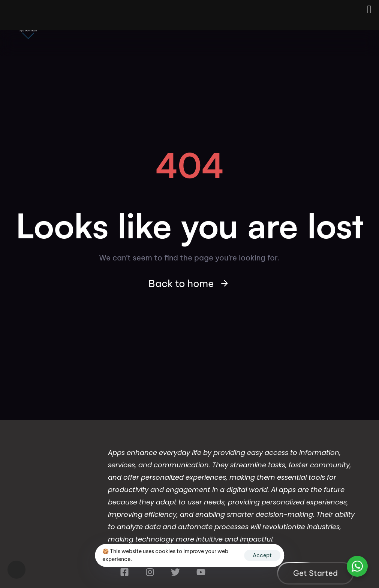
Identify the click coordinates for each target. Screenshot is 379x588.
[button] (16, 570)
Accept (262, 555)
